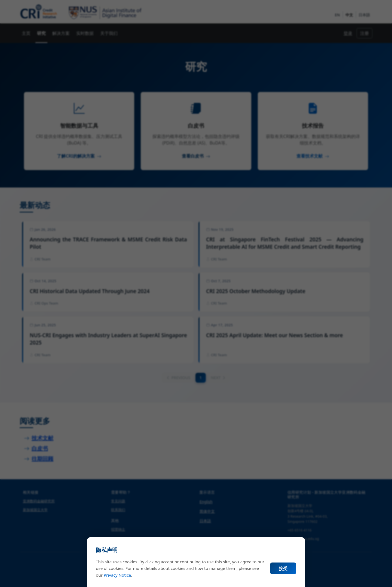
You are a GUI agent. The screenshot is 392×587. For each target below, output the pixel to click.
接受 (283, 568)
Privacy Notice (117, 575)
